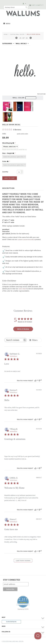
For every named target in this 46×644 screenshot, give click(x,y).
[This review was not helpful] (39, 380)
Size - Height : (8, 153)
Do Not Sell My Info (11, 622)
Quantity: (5, 172)
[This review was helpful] (35, 380)
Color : (6, 161)
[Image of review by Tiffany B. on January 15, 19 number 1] (9, 448)
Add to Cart (10, 178)
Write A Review (23, 329)
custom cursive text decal (26, 239)
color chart (22, 289)
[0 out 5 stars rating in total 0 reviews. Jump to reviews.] (12, 130)
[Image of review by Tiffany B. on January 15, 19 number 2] (20, 448)
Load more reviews (23, 560)
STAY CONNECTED (12, 580)
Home (6, 34)
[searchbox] (14, 340)
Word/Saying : (8, 143)
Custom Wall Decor (17, 34)
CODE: (4, 134)
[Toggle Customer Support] (38, 636)
